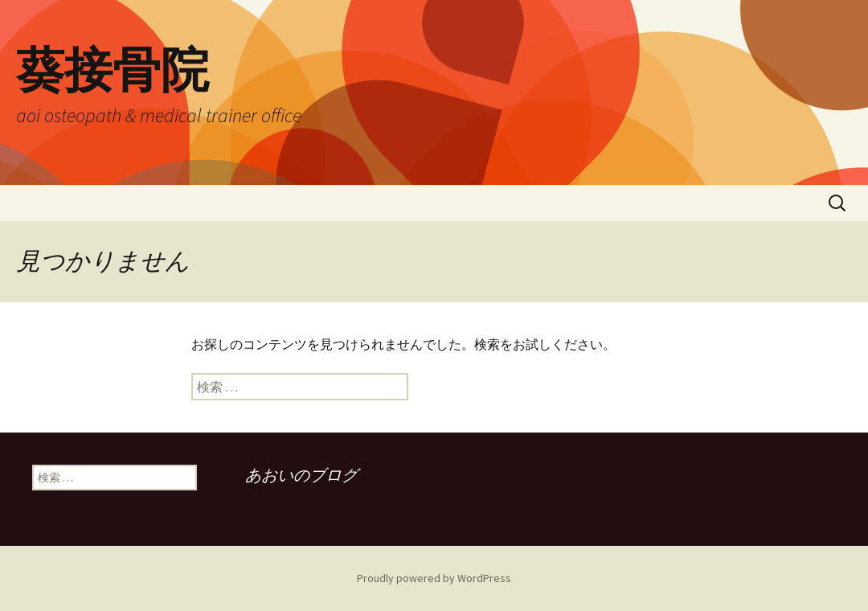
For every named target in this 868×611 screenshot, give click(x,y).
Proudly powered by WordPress (434, 578)
